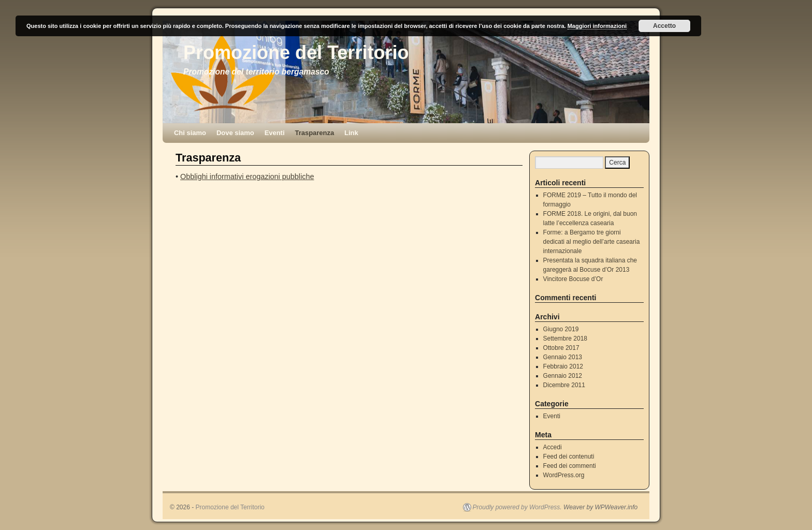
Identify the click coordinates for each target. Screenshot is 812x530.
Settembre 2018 (565, 338)
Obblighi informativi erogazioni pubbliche (247, 176)
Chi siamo (190, 133)
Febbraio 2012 (563, 366)
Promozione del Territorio (296, 53)
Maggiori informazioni (597, 26)
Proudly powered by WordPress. (517, 507)
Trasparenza (315, 133)
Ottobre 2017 (561, 348)
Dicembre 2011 (564, 385)
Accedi (553, 447)
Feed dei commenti (570, 466)
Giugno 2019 (561, 329)
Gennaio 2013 (563, 357)
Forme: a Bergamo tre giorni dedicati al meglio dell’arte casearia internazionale (592, 242)
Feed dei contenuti (569, 457)
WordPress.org (564, 475)
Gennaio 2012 (563, 376)
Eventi (275, 133)
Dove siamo (235, 133)
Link (351, 133)
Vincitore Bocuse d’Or (573, 279)
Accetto (664, 26)
